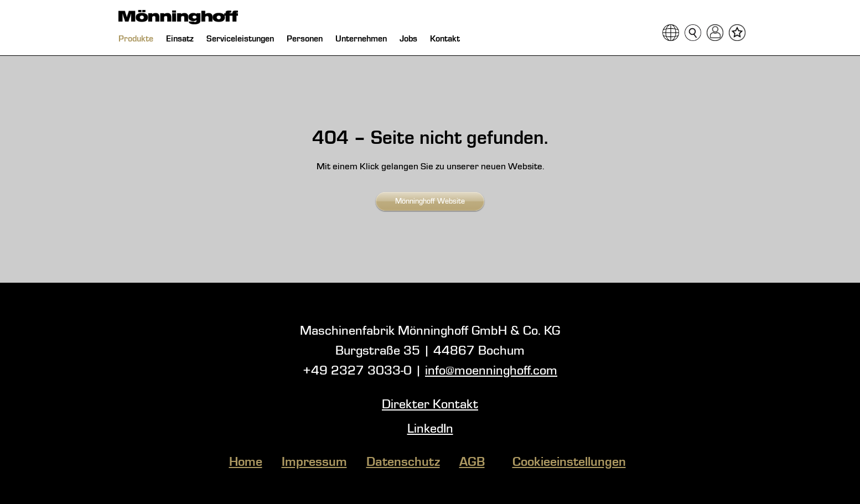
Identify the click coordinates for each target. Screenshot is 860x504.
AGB (472, 463)
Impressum (314, 463)
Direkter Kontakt (430, 405)
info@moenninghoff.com (491, 371)
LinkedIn (430, 429)
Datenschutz (403, 463)
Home (246, 463)
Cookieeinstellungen (569, 463)
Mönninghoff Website (430, 201)
